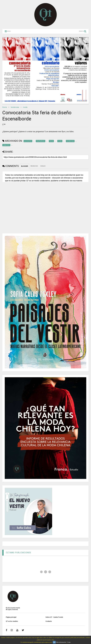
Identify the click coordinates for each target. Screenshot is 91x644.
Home (5, 107)
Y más (69, 642)
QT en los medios (12, 621)
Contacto (49, 621)
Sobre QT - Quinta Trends (54, 617)
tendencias (15, 107)
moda (25, 107)
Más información (61, 642)
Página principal (11, 617)
